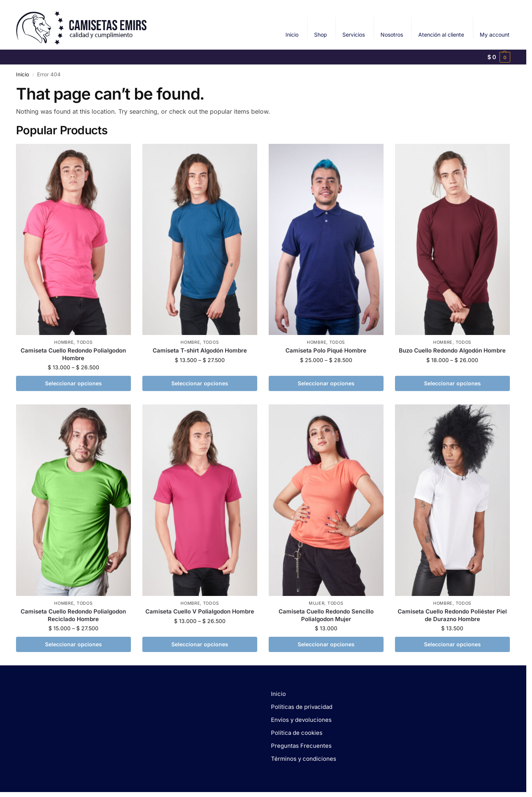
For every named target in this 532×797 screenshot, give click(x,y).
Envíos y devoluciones (301, 720)
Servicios (354, 35)
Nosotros (392, 35)
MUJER (317, 603)
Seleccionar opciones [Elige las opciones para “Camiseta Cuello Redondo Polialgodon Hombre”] (73, 383)
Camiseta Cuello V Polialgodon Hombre (200, 611)
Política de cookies (297, 733)
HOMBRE (64, 342)
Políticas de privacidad (302, 707)
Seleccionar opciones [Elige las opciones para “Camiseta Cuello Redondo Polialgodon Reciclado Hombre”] (73, 644)
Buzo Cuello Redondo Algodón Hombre (452, 350)
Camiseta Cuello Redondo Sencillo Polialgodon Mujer (326, 615)
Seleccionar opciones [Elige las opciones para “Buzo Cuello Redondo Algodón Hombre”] (452, 383)
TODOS (85, 342)
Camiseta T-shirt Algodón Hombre (200, 350)
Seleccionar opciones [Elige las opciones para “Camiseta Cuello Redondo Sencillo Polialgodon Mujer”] (326, 644)
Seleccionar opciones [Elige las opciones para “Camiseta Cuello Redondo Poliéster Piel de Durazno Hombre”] (452, 644)
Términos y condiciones (304, 759)
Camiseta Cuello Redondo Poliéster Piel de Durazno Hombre (452, 615)
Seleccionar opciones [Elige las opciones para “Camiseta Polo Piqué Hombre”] (326, 383)
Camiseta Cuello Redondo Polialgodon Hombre (73, 354)
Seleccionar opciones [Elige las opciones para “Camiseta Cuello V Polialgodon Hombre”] (200, 644)
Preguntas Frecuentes (301, 746)
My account (495, 35)
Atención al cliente (441, 35)
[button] (499, 57)
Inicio (292, 35)
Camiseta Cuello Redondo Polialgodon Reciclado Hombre (73, 615)
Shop (321, 35)
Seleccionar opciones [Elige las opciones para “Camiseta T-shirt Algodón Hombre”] (200, 383)
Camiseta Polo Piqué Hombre (326, 350)
